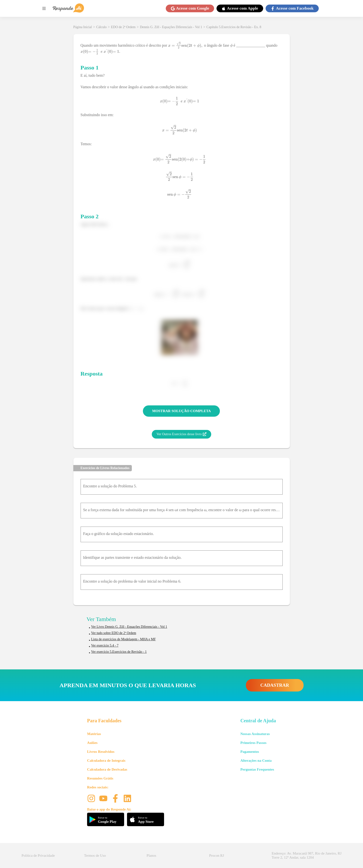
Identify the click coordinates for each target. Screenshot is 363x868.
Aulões (92, 743)
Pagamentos (250, 752)
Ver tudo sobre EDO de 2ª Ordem (114, 633)
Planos (151, 855)
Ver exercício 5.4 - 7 (105, 645)
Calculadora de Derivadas (107, 769)
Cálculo (102, 27)
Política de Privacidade (38, 855)
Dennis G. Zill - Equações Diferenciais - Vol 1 (171, 27)
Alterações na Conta (256, 761)
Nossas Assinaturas (255, 734)
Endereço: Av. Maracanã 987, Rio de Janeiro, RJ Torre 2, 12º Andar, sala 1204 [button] (306, 855)
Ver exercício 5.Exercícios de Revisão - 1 (119, 652)
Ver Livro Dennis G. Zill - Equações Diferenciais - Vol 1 (129, 627)
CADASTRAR (275, 685)
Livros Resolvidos (101, 752)
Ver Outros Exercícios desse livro (181, 434)
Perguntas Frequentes (257, 769)
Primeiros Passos (253, 743)
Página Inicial (83, 27)
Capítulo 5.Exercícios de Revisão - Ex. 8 (234, 27)
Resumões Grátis (100, 778)
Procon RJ (217, 855)
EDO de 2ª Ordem (123, 27)
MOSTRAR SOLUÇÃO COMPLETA (182, 411)
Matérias (94, 734)
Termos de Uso (95, 855)
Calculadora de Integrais (106, 761)
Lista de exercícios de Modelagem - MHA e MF (124, 639)
